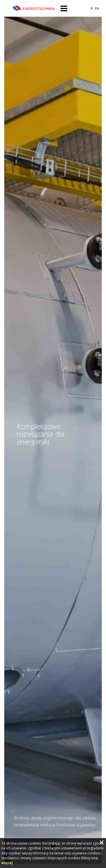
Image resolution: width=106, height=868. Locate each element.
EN (97, 8)
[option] (53, 434)
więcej (7, 863)
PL (92, 8)
